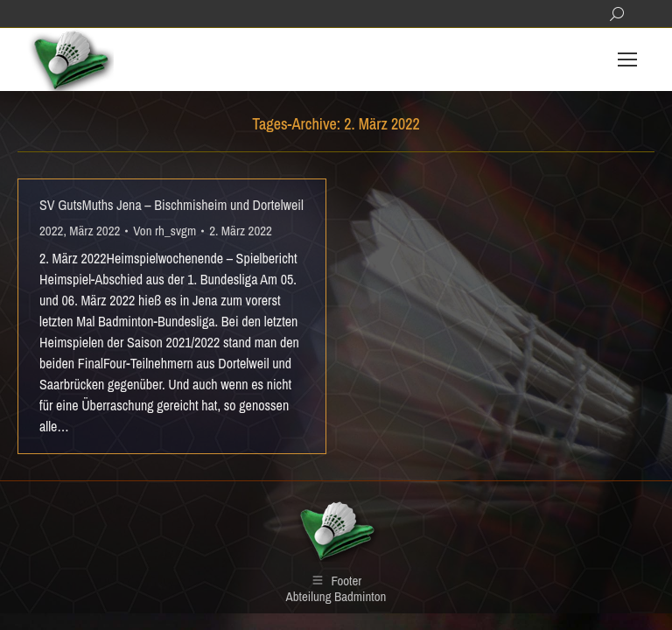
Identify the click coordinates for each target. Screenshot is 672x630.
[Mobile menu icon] (627, 59)
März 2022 (94, 231)
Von (164, 231)
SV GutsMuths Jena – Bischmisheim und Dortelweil (171, 205)
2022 (51, 231)
